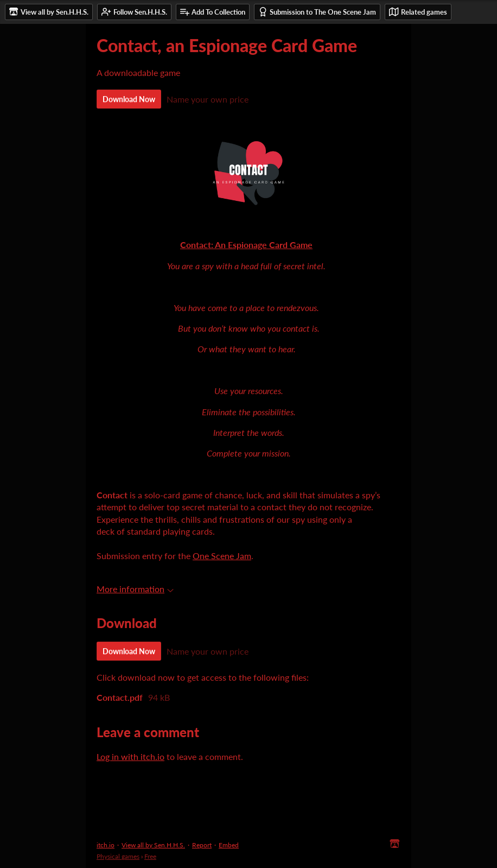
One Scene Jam (222, 556)
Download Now (129, 99)
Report (202, 845)
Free (150, 856)
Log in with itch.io (130, 756)
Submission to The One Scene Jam (317, 12)
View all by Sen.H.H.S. (153, 845)
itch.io (106, 845)
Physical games (118, 856)
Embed (229, 845)
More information (135, 589)
